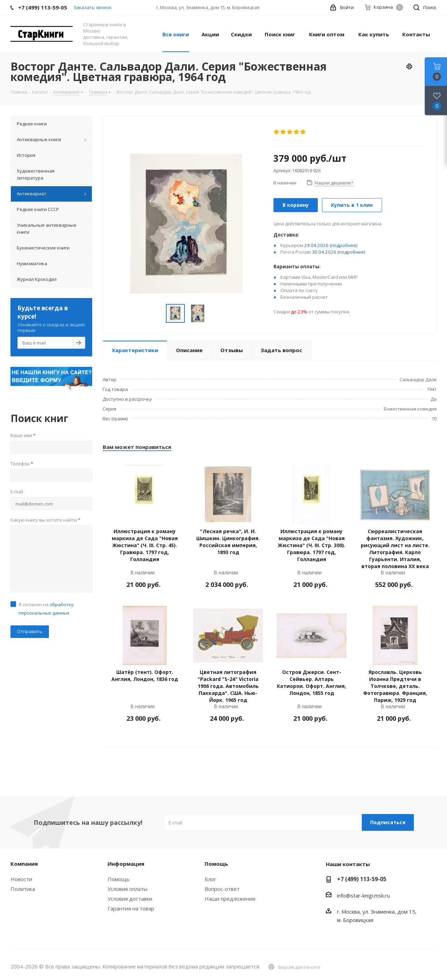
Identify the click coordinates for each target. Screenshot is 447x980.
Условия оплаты (127, 889)
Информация (126, 864)
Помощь (119, 879)
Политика (23, 889)
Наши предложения (230, 899)
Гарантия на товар (131, 908)
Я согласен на (46, 609)
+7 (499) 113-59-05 (362, 879)
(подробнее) (344, 245)
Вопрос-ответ (222, 889)
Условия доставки (130, 899)
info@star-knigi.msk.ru (363, 895)
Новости (21, 879)
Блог (210, 879)
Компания (24, 864)
